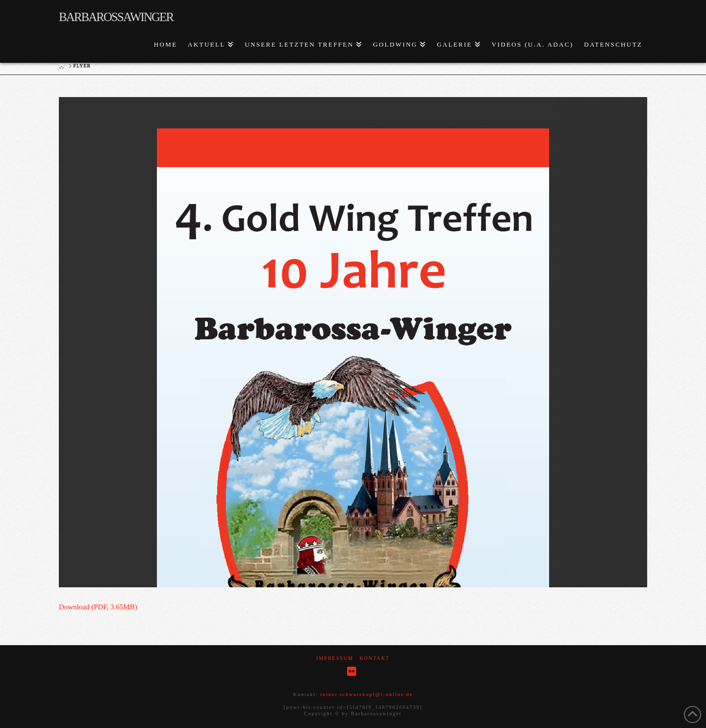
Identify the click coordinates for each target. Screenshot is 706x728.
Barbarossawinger (116, 17)
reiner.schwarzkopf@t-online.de (366, 694)
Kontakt (375, 658)
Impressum (335, 658)
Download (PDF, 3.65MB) (98, 607)
